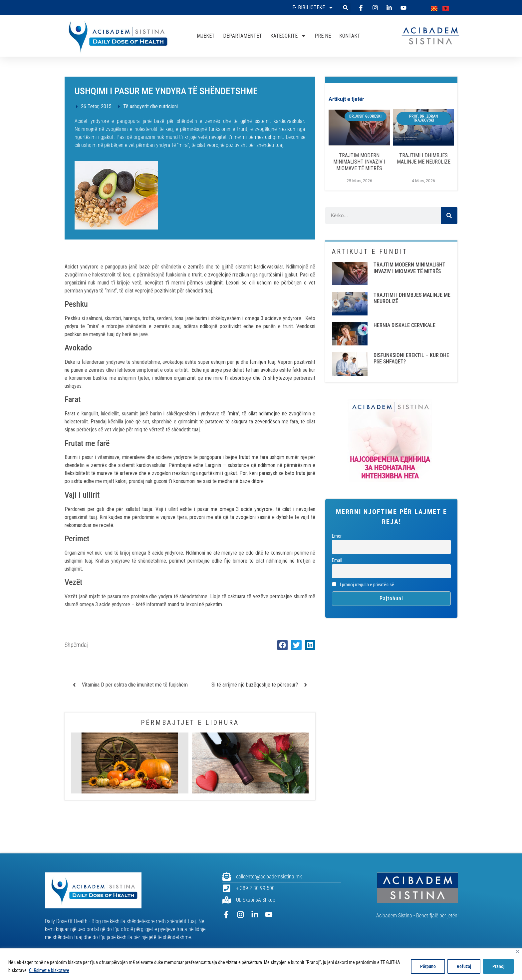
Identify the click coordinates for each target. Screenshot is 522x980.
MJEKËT (206, 36)
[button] (345, 8)
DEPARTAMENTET (243, 36)
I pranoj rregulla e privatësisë (363, 585)
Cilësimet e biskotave (49, 970)
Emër (337, 536)
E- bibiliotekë (313, 8)
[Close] (518, 952)
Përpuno (426, 966)
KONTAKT (350, 36)
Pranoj (498, 966)
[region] (261, 964)
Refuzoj (463, 966)
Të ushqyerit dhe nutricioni (150, 106)
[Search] (449, 216)
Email (337, 560)
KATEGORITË (288, 36)
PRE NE (323, 36)
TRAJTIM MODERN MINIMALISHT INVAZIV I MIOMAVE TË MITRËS (359, 162)
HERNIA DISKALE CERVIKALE (404, 325)
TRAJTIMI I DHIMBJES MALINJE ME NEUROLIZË (424, 159)
